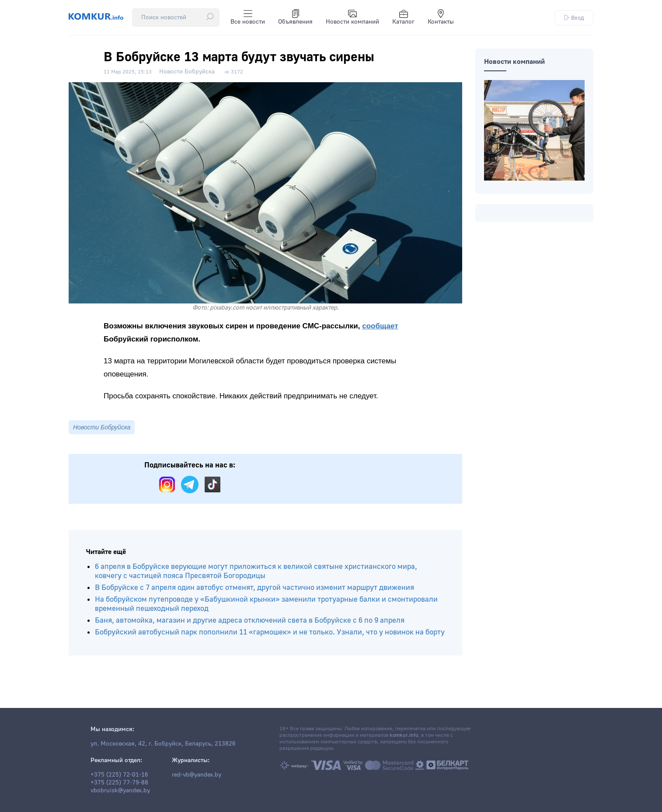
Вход (574, 18)
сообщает (380, 326)
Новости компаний (352, 17)
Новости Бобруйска (187, 72)
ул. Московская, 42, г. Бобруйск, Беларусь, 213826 (163, 744)
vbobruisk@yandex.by (120, 791)
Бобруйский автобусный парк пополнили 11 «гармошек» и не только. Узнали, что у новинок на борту (270, 632)
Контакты (441, 17)
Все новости (248, 17)
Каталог (403, 17)
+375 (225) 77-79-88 (119, 783)
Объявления (295, 17)
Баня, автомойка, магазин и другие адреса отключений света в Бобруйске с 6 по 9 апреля (250, 620)
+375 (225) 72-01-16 (119, 775)
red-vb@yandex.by (197, 775)
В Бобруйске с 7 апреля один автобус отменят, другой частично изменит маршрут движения (254, 587)
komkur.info (404, 735)
